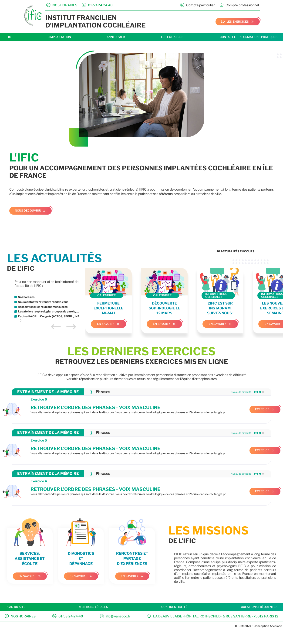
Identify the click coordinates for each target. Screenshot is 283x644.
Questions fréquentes (259, 607)
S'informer (116, 37)
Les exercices (172, 37)
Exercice (262, 409)
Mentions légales (93, 607)
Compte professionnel (239, 5)
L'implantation (59, 37)
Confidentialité (174, 607)
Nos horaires (20, 616)
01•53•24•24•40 (68, 616)
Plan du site (15, 607)
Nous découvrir (28, 211)
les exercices (235, 22)
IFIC (8, 37)
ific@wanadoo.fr (115, 616)
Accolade (276, 626)
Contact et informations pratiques (249, 37)
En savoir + (106, 324)
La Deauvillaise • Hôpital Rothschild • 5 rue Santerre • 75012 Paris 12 (213, 616)
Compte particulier (197, 5)
